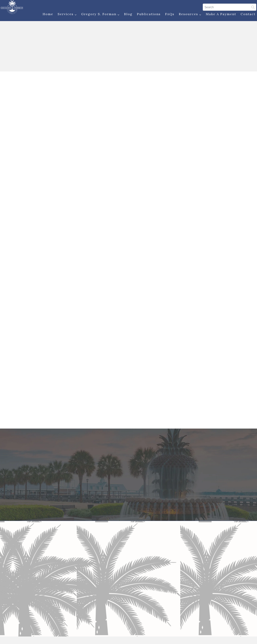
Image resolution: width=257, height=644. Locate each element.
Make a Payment (219, 15)
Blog (126, 15)
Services (65, 15)
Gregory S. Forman (98, 15)
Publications (147, 15)
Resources (188, 15)
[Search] (228, 7)
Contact (246, 15)
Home (46, 15)
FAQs (168, 15)
